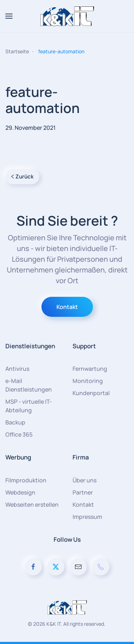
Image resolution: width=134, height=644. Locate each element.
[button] (9, 16)
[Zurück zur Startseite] (67, 16)
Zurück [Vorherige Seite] (22, 176)
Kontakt (67, 307)
